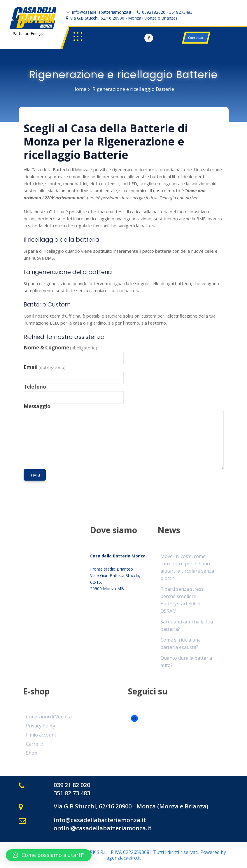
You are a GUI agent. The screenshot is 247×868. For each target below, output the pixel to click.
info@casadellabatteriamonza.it (102, 12)
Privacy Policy (41, 726)
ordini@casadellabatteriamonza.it (103, 828)
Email (45, 367)
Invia (35, 475)
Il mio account (41, 735)
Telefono (35, 387)
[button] (49, 855)
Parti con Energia (29, 33)
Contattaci (196, 38)
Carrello (35, 744)
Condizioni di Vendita (49, 717)
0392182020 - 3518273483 (167, 12)
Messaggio (37, 406)
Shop (32, 753)
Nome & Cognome (61, 348)
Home (79, 89)
